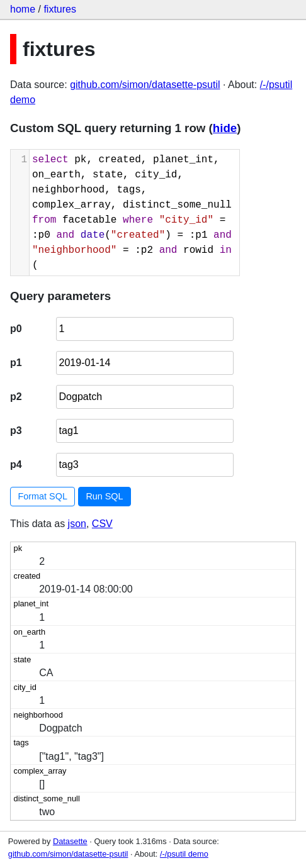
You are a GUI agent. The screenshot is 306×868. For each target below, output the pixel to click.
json (77, 524)
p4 (16, 465)
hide (225, 128)
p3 (16, 431)
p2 (16, 397)
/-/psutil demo (184, 854)
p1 (16, 363)
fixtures (60, 9)
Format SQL (43, 496)
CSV (102, 524)
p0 (16, 329)
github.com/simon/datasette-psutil (145, 85)
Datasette (70, 841)
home (23, 9)
